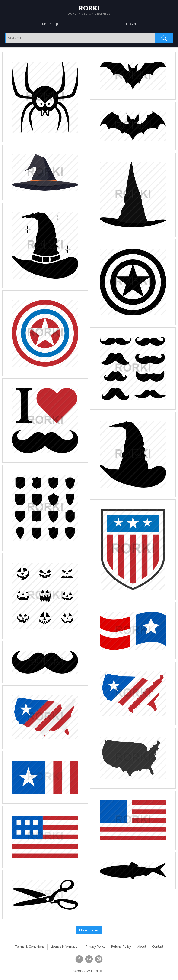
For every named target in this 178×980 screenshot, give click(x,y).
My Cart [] (51, 24)
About (142, 946)
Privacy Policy (95, 946)
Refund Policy (121, 946)
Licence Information (65, 946)
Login (131, 24)
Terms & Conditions (30, 946)
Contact (158, 946)
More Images (89, 930)
